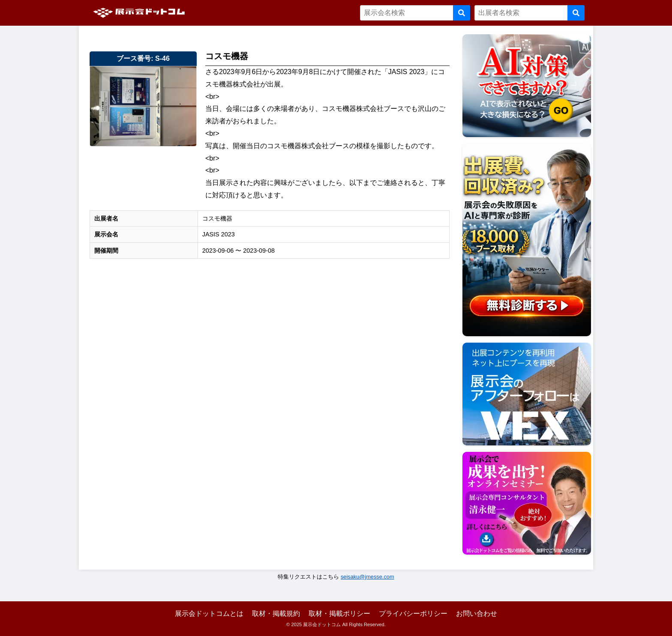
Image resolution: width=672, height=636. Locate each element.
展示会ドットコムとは (209, 614)
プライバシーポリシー (413, 614)
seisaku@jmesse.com (367, 577)
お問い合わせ (477, 614)
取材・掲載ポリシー (339, 614)
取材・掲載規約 (276, 614)
